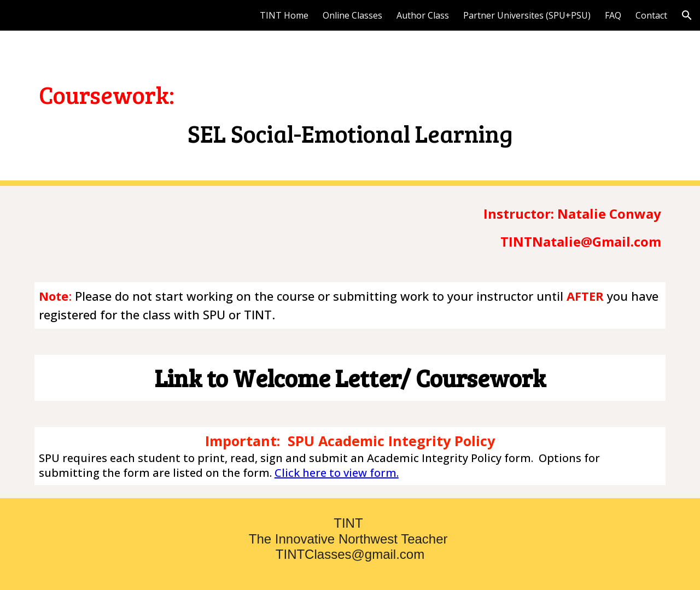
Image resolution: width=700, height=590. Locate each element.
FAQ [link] (613, 15)
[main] (350, 108)
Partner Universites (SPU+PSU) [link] (527, 15)
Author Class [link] (423, 15)
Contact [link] (651, 15)
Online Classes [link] (352, 15)
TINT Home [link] (284, 15)
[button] (687, 15)
